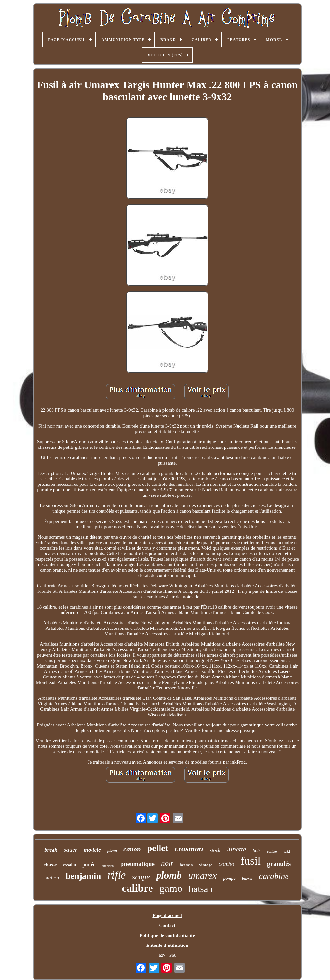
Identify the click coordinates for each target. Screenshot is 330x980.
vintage (206, 865)
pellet (158, 848)
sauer (71, 850)
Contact (167, 925)
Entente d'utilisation (167, 945)
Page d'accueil (167, 915)
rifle (116, 875)
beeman (186, 865)
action (53, 878)
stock (215, 850)
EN (162, 955)
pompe (229, 878)
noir (167, 863)
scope (141, 877)
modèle (92, 850)
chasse (50, 865)
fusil (251, 861)
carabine (274, 876)
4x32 (287, 852)
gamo (171, 888)
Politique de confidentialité (167, 935)
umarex (203, 875)
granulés (279, 864)
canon (132, 849)
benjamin (83, 876)
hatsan (201, 889)
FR (172, 955)
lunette (237, 849)
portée (89, 865)
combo (227, 864)
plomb (169, 875)
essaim (70, 865)
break (51, 850)
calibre (137, 888)
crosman (189, 849)
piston (112, 851)
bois (257, 850)
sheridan (108, 866)
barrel (247, 878)
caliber (272, 851)
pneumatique (137, 864)
